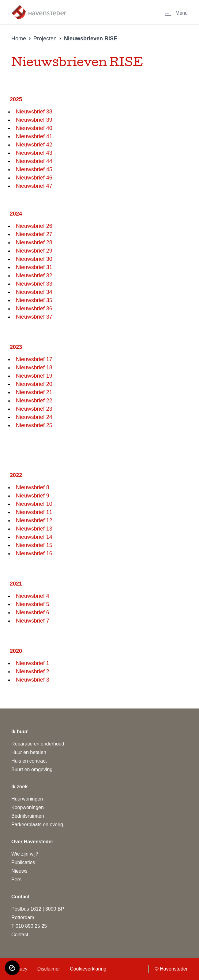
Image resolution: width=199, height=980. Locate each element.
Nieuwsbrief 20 (34, 384)
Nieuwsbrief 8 (33, 487)
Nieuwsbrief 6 (33, 612)
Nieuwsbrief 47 (34, 186)
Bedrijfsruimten (28, 816)
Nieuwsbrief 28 (34, 242)
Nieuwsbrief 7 (33, 621)
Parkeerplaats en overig (37, 825)
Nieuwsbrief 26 (34, 226)
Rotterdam (23, 917)
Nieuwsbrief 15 (34, 545)
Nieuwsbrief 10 (34, 504)
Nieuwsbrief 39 (34, 120)
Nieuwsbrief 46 (34, 178)
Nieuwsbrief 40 (34, 128)
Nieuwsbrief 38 (34, 112)
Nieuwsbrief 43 (34, 153)
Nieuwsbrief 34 (34, 292)
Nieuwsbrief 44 (34, 161)
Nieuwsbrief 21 (34, 392)
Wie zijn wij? (25, 854)
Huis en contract (29, 761)
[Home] (39, 12)
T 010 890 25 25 (29, 926)
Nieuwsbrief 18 (34, 368)
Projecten (45, 39)
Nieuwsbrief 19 (34, 376)
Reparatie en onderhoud (38, 744)
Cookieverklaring (88, 969)
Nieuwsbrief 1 (33, 663)
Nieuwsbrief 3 (33, 680)
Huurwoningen (27, 799)
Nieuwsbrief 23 (34, 409)
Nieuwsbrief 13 (34, 529)
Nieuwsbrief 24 (34, 417)
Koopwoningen (28, 807)
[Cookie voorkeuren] (12, 968)
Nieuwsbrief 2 (33, 671)
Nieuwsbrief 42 (34, 145)
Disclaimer (49, 969)
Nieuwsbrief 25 (34, 425)
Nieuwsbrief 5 (33, 604)
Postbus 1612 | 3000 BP (38, 909)
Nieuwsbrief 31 (34, 267)
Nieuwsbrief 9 (33, 496)
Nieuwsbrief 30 (34, 259)
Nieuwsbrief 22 (34, 401)
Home (19, 39)
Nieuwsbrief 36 (34, 309)
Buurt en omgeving (32, 769)
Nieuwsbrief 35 (34, 300)
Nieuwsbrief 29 (34, 251)
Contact (20, 935)
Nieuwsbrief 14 (34, 537)
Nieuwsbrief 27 (34, 234)
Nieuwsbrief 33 (34, 284)
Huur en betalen (29, 752)
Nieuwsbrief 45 (34, 169)
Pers (16, 880)
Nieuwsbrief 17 (34, 359)
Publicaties (23, 862)
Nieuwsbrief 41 (34, 136)
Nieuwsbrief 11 (34, 512)
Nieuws (19, 871)
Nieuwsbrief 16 (34, 553)
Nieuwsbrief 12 (34, 520)
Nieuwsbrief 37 (34, 317)
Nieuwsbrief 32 (34, 276)
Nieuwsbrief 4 (33, 596)
